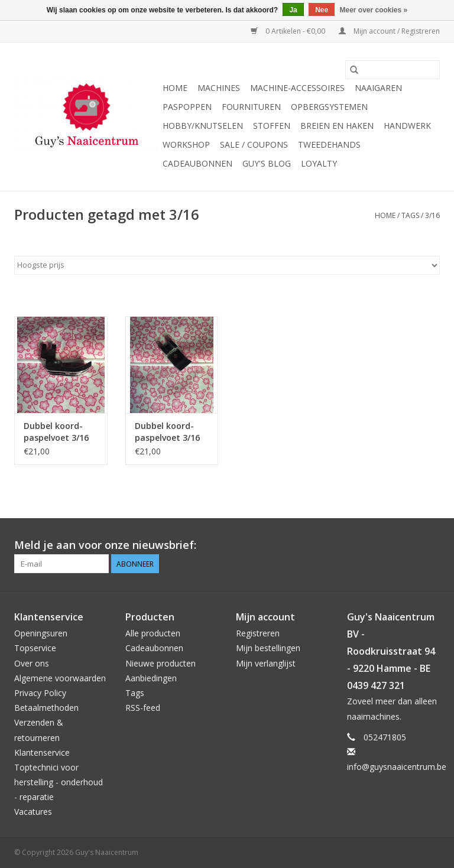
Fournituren (251, 107)
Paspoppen (187, 107)
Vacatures (33, 812)
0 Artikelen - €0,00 (289, 31)
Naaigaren (378, 88)
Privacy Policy (40, 693)
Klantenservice (42, 752)
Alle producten (153, 633)
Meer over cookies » (374, 10)
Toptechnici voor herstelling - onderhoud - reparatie (59, 782)
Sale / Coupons (254, 144)
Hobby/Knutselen (203, 126)
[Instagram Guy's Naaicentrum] (430, 545)
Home (175, 88)
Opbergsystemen (329, 107)
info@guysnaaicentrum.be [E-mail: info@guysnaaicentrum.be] (397, 767)
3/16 (432, 215)
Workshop (186, 144)
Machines (219, 88)
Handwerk (407, 126)
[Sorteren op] (227, 265)
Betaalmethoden (46, 708)
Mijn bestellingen (268, 648)
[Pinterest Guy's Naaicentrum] (409, 545)
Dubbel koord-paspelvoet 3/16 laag (56, 432)
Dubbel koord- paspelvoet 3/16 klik (167, 432)
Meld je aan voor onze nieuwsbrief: (105, 545)
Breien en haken (337, 126)
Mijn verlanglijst (266, 663)
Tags (410, 215)
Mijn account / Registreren (389, 31)
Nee (322, 10)
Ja (293, 10)
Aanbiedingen (151, 678)
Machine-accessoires (297, 88)
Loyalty (319, 163)
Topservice (35, 648)
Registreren (258, 633)
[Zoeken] (393, 70)
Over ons (32, 663)
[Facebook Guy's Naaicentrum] (388, 545)
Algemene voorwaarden (60, 678)
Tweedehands (329, 144)
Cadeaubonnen (197, 163)
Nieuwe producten (160, 663)
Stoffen (272, 126)
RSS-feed (143, 708)
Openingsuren (41, 633)
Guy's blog (267, 163)
